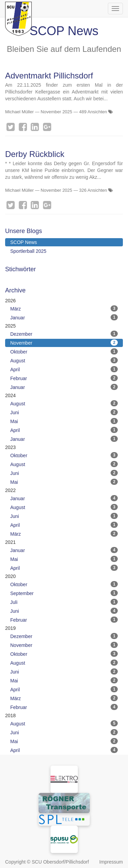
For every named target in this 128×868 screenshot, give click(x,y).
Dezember (64, 334)
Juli (64, 602)
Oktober (64, 351)
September (64, 593)
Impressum (111, 862)
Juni (64, 412)
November (64, 343)
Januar (64, 317)
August (64, 360)
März (64, 308)
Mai (64, 421)
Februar (64, 378)
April (64, 369)
